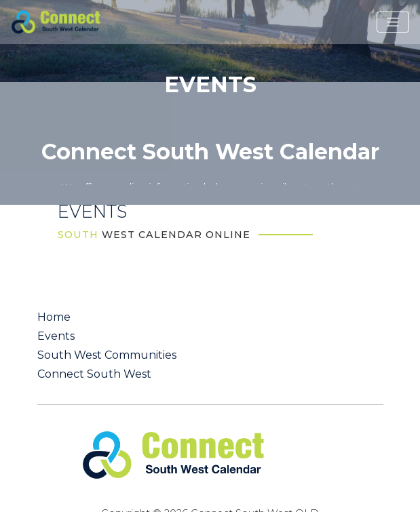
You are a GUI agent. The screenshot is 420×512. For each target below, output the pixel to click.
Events (56, 336)
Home (54, 317)
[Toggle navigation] (393, 22)
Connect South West (94, 374)
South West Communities (107, 355)
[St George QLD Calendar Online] (74, 21)
